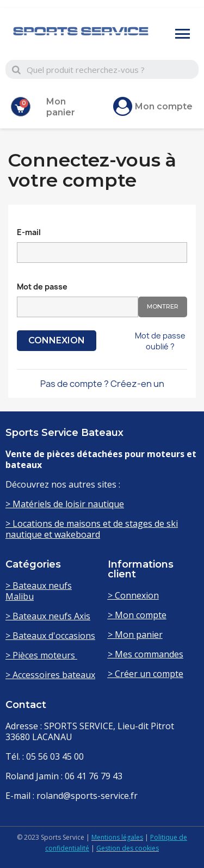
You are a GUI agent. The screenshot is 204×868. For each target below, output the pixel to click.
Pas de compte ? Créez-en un (102, 384)
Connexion (57, 340)
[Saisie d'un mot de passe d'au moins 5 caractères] (78, 307)
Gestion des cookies (128, 848)
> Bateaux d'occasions (50, 636)
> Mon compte (137, 615)
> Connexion (133, 595)
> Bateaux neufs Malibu (39, 591)
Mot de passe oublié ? (160, 341)
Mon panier (61, 107)
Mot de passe (42, 287)
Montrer (163, 306)
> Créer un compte (146, 674)
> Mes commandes (146, 654)
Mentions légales (117, 837)
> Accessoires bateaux (50, 675)
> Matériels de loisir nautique (65, 504)
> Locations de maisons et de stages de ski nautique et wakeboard (92, 529)
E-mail (29, 232)
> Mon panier (135, 635)
